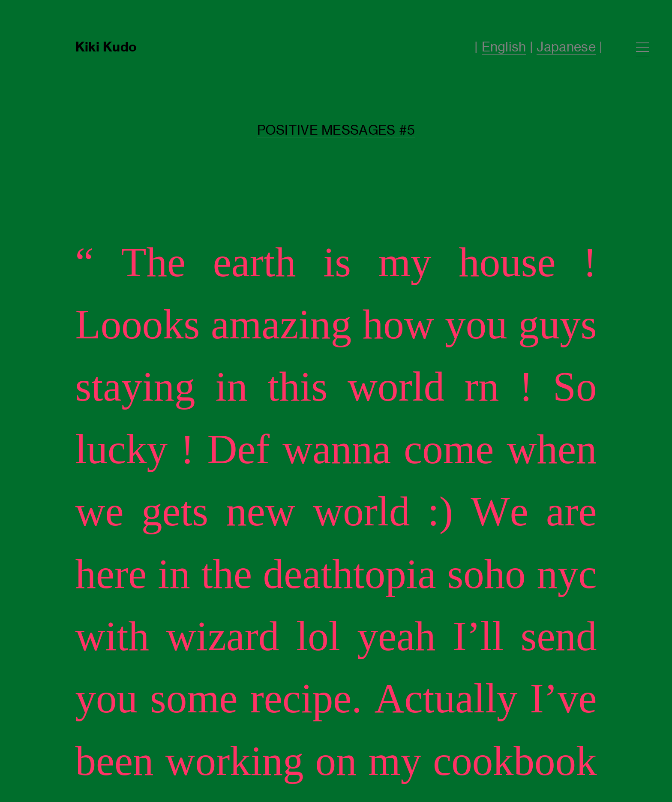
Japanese (566, 47)
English (504, 47)
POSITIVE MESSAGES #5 (336, 130)
